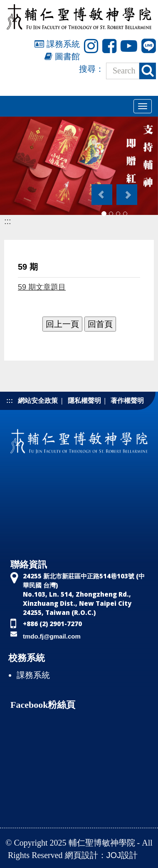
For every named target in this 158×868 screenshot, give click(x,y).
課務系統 (57, 44)
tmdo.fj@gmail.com (52, 636)
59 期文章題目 (42, 287)
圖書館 (62, 56)
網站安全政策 (38, 401)
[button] (101, 190)
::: (8, 221)
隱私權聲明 (84, 401)
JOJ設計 (122, 855)
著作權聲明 (127, 401)
